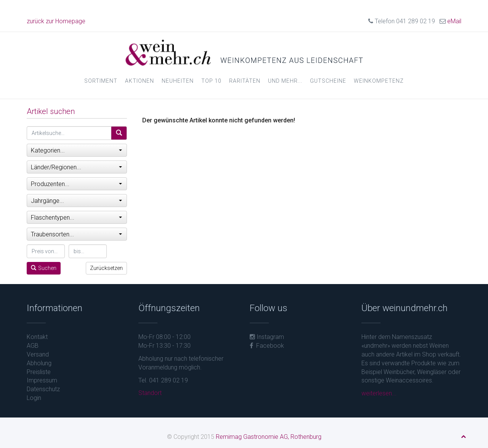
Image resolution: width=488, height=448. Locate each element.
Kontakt (37, 337)
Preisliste (39, 372)
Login (34, 398)
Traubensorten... (76, 234)
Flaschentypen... (76, 218)
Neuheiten (178, 81)
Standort (150, 393)
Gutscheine (328, 81)
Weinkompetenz (379, 81)
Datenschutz (43, 389)
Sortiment (101, 81)
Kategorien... (76, 150)
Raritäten (245, 81)
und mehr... (285, 81)
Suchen (44, 268)
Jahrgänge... (76, 201)
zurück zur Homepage (56, 21)
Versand (38, 354)
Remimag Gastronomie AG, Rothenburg (269, 437)
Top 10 (211, 81)
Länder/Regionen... (76, 167)
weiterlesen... (379, 393)
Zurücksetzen (106, 268)
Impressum (42, 380)
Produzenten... (76, 184)
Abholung (39, 363)
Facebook (267, 346)
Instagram (267, 337)
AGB (33, 346)
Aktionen (140, 81)
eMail (454, 21)
